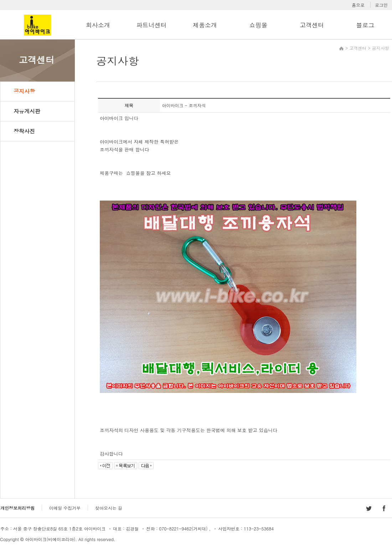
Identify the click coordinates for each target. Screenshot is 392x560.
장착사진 (24, 131)
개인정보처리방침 (17, 508)
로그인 (381, 5)
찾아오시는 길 (109, 508)
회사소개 (98, 25)
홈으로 (358, 5)
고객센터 (312, 25)
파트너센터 (151, 25)
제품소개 (205, 25)
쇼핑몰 (258, 25)
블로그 (365, 25)
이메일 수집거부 (65, 508)
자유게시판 (27, 111)
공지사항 (24, 91)
